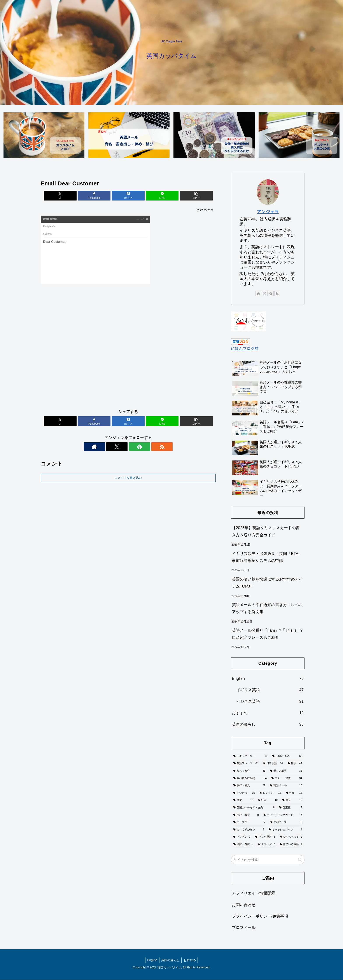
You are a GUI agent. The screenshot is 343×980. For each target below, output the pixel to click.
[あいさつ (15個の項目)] (244, 793)
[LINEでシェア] (157, 196)
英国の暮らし (170, 960)
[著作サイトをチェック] (113, 447)
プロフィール (244, 928)
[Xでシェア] (69, 196)
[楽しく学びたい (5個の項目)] (249, 830)
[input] (268, 860)
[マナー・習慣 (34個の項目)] (287, 779)
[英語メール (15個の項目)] (286, 786)
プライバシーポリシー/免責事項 (260, 916)
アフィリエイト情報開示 (254, 893)
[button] (187, 196)
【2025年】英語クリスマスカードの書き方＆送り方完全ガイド (266, 532)
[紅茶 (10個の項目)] (268, 800)
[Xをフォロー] (123, 447)
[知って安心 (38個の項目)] (249, 771)
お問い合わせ (244, 905)
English (152, 960)
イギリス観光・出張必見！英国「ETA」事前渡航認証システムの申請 (267, 557)
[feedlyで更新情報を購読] (133, 447)
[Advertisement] (128, 349)
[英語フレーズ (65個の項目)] (246, 764)
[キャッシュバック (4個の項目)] (285, 830)
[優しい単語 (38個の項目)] (286, 771)
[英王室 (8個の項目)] (291, 808)
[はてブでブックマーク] (128, 196)
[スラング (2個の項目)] (266, 845)
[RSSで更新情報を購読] (143, 447)
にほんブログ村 (245, 349)
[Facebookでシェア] (99, 196)
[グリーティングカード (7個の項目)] (283, 815)
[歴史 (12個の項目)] (243, 800)
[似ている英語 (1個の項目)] (291, 845)
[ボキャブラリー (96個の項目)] (250, 757)
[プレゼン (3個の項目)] (242, 837)
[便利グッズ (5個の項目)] (286, 823)
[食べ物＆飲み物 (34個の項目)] (250, 779)
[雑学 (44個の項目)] (295, 764)
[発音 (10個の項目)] (292, 800)
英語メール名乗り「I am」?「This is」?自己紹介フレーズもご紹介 (267, 634)
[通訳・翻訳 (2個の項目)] (243, 845)
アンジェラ (268, 212)
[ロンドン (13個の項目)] (270, 793)
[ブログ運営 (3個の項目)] (265, 837)
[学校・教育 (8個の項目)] (246, 815)
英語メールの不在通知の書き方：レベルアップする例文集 (267, 609)
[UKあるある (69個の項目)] (287, 757)
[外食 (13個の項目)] (294, 793)
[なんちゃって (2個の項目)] (291, 837)
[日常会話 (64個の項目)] (273, 764)
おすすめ (190, 960)
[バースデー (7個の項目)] (249, 823)
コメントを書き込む (128, 478)
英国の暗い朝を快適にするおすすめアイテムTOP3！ (267, 583)
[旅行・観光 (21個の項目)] (249, 786)
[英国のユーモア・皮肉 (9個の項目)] (254, 808)
